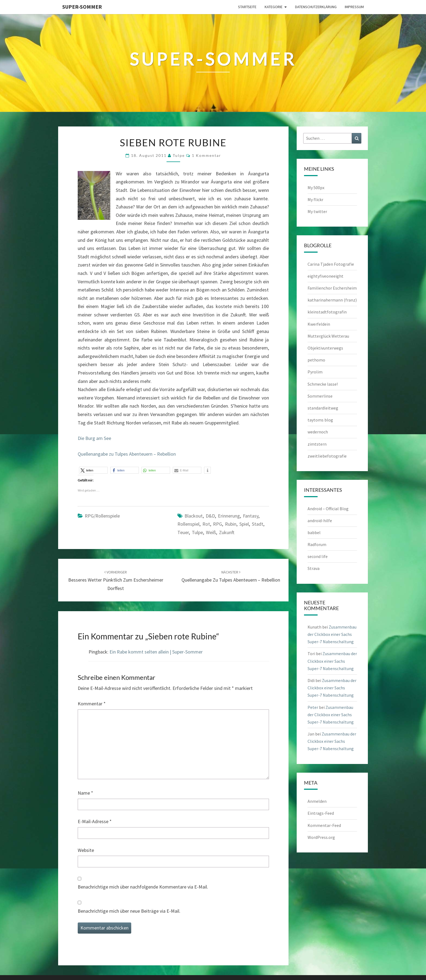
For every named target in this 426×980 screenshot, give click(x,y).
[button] (93, 470)
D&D (210, 516)
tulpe (179, 155)
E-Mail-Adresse (95, 821)
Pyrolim (315, 372)
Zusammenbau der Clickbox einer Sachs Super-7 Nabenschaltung (332, 634)
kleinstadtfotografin (327, 312)
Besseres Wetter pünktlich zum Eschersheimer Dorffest (116, 581)
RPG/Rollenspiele (102, 516)
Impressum (354, 7)
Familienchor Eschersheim (332, 288)
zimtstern (317, 444)
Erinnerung (229, 516)
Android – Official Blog (328, 509)
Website (86, 850)
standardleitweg (323, 408)
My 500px (316, 188)
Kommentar (92, 704)
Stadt (258, 524)
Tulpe (197, 532)
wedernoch (318, 432)
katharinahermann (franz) (332, 300)
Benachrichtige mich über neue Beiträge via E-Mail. (129, 911)
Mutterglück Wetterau (328, 336)
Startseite (247, 7)
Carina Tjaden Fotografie (331, 264)
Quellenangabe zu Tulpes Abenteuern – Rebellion (127, 454)
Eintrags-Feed (321, 813)
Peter (313, 707)
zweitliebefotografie (327, 456)
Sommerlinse (320, 396)
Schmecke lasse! (323, 384)
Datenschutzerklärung (316, 7)
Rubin (231, 524)
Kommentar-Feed (324, 825)
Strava (314, 568)
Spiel (244, 524)
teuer (183, 532)
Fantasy (251, 516)
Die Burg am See (94, 438)
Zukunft (227, 532)
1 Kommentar (206, 155)
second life (318, 556)
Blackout (194, 516)
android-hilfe (320, 521)
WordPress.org (321, 837)
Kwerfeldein (319, 324)
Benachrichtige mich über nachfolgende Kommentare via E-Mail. (143, 887)
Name (85, 793)
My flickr (315, 199)
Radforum (317, 544)
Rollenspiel (188, 524)
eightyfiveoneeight (325, 276)
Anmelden (317, 801)
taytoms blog (320, 420)
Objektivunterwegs (325, 348)
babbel (314, 532)
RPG (217, 524)
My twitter (317, 211)
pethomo (316, 360)
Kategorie (274, 7)
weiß (211, 532)
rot (206, 524)
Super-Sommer (82, 7)
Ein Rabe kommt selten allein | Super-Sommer (156, 652)
